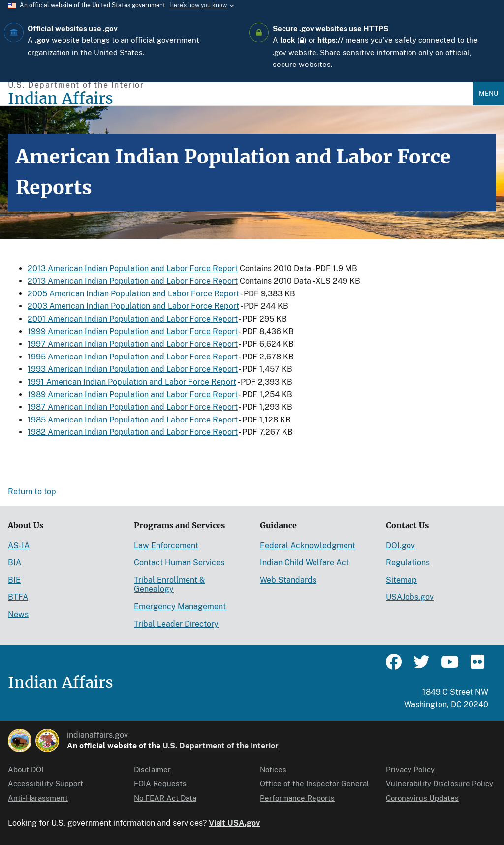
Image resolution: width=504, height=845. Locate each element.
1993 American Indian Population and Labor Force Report (133, 369)
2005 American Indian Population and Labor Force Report (133, 294)
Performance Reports (297, 798)
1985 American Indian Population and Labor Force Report (133, 420)
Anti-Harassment (38, 798)
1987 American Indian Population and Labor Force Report (133, 407)
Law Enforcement (166, 545)
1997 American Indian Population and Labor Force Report (133, 344)
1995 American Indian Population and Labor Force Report (133, 357)
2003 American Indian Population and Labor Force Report (133, 306)
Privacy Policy (410, 769)
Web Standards (288, 580)
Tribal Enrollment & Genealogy (169, 585)
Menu (488, 93)
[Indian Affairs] (240, 99)
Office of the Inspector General (315, 784)
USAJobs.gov (410, 597)
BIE (14, 580)
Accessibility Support (46, 784)
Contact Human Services (179, 563)
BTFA (18, 597)
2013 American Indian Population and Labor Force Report (133, 269)
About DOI (26, 769)
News (18, 614)
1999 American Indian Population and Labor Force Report (133, 332)
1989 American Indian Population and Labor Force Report (133, 395)
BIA (15, 563)
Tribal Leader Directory (176, 624)
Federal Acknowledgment (308, 545)
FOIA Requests (160, 784)
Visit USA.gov (234, 823)
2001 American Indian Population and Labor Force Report (133, 319)
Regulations (408, 563)
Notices (273, 769)
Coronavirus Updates (422, 798)
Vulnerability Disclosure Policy (440, 784)
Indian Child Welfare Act (304, 563)
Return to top (32, 492)
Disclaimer (152, 769)
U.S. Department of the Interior (220, 746)
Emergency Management (180, 606)
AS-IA (19, 545)
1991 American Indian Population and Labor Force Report (132, 382)
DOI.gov (400, 545)
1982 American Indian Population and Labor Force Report (133, 432)
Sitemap (401, 580)
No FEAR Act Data (165, 798)
